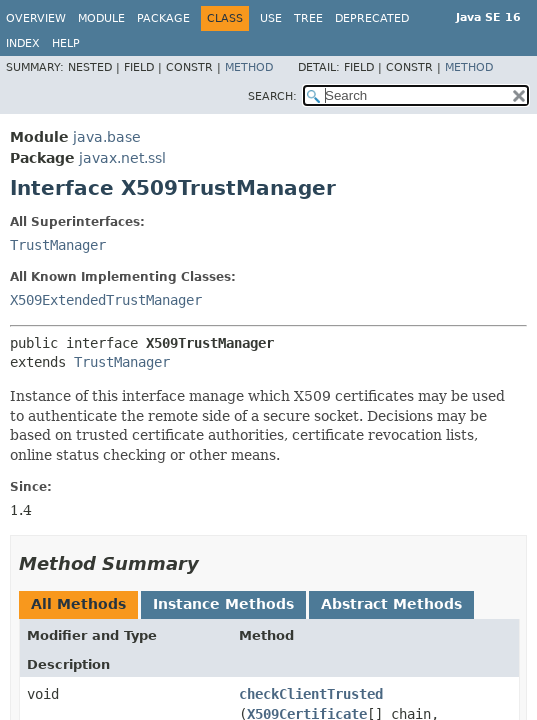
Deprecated (372, 18)
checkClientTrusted (311, 694)
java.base (107, 137)
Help (66, 43)
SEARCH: (272, 96)
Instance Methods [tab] (223, 604)
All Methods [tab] (78, 604)
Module (101, 18)
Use (271, 18)
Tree (308, 18)
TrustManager (58, 245)
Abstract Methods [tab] (391, 604)
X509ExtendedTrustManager (106, 300)
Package (163, 18)
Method (249, 67)
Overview (36, 18)
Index (23, 43)
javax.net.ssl (122, 158)
